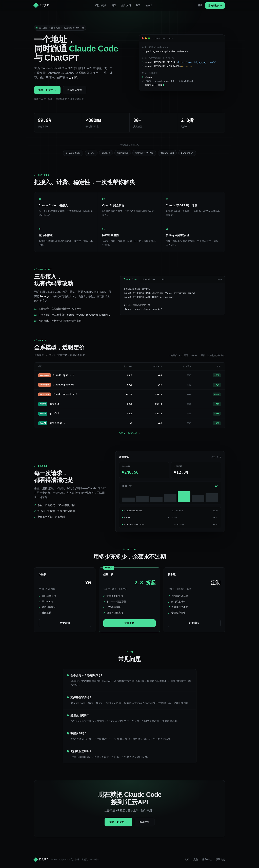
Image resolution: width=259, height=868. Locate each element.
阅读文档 (145, 822)
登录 (200, 5)
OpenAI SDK (149, 279)
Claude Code (130, 279)
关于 (138, 5)
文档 (187, 860)
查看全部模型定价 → (130, 433)
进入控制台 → (215, 5)
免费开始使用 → (47, 90)
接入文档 (126, 5)
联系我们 (220, 860)
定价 (196, 860)
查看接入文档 (75, 90)
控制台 (149, 5)
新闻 (114, 5)
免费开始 (65, 623)
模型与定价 (101, 5)
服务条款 (207, 860)
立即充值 (129, 623)
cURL (163, 279)
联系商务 (194, 623)
